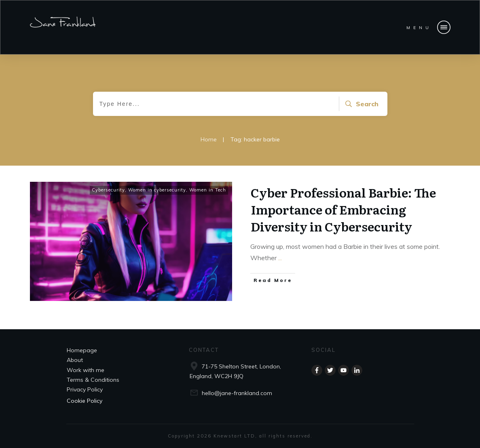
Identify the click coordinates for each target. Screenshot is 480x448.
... (280, 258)
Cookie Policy (85, 401)
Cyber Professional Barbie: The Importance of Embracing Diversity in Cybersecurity (343, 209)
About (75, 360)
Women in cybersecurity (157, 190)
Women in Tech (208, 190)
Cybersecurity (108, 190)
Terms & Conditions (93, 380)
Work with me (86, 370)
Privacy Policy (85, 389)
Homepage (82, 350)
